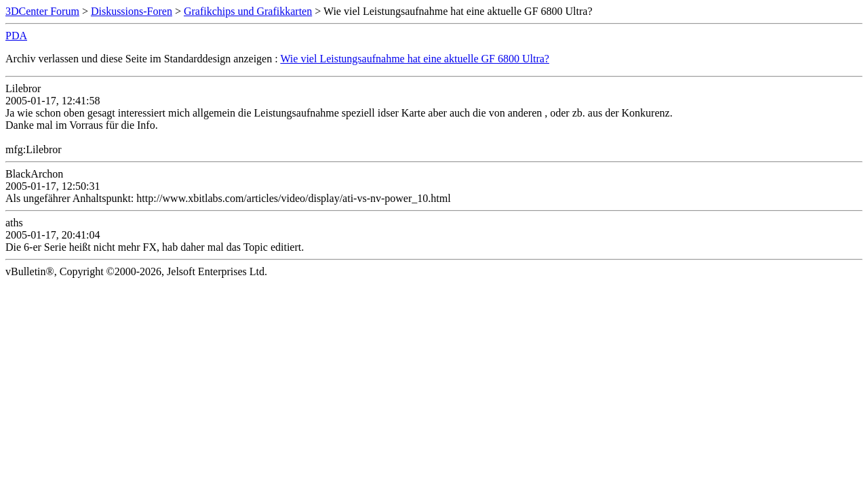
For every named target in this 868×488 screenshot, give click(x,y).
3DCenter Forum (42, 11)
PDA (16, 36)
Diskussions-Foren (132, 11)
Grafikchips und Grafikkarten (248, 11)
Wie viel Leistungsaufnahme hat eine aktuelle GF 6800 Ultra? (415, 59)
